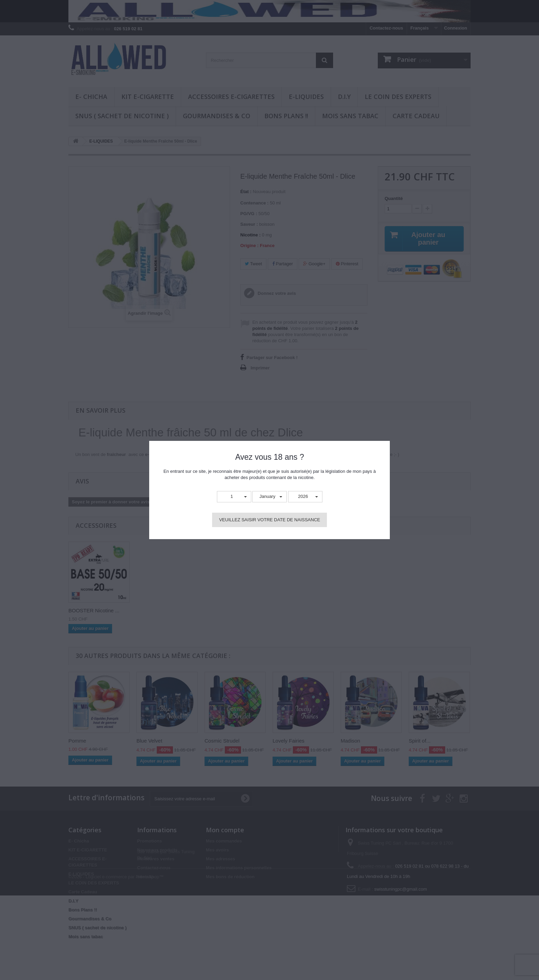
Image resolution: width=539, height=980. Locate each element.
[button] (234, 497)
